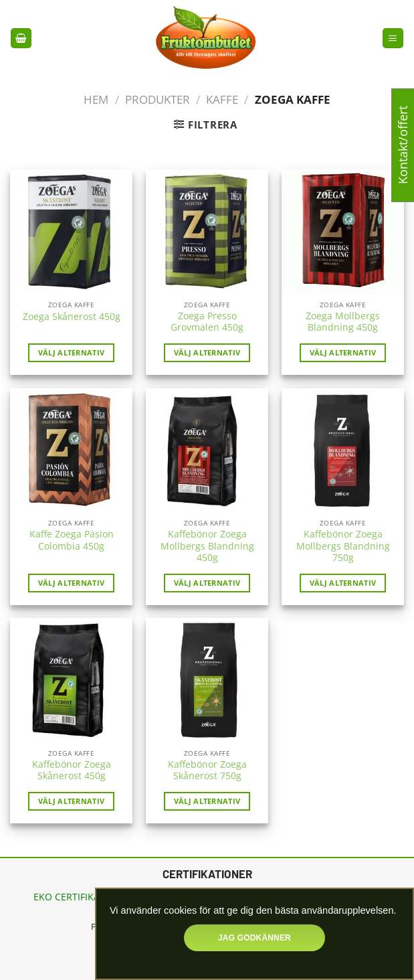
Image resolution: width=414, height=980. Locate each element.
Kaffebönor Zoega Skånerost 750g (207, 771)
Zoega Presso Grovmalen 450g (207, 322)
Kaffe (222, 99)
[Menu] (393, 38)
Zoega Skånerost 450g (72, 317)
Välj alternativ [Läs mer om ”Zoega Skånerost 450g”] (72, 352)
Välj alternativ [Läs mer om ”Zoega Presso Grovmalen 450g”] (207, 352)
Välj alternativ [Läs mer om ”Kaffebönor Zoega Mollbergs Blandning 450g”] (207, 583)
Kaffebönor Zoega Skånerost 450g (72, 771)
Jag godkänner (254, 938)
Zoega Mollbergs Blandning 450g (343, 322)
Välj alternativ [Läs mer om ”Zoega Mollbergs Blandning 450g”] (343, 352)
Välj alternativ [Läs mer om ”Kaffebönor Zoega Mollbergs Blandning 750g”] (343, 583)
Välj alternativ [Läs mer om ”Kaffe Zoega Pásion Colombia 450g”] (72, 583)
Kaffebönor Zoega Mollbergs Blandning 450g (207, 546)
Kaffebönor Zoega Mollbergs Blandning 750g (343, 546)
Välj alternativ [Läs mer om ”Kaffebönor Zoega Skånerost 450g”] (72, 801)
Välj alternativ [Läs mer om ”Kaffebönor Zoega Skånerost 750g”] (207, 801)
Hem (96, 99)
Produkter (158, 99)
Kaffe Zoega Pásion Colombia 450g (72, 541)
